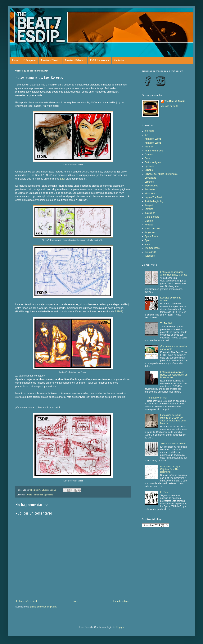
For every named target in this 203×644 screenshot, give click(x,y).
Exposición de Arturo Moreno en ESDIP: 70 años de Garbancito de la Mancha (173, 419)
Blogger (120, 627)
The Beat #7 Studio (175, 101)
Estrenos (149, 182)
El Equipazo (30, 60)
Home (15, 60)
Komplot (149, 205)
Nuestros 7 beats (50, 60)
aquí (63, 179)
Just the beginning (154, 201)
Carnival (149, 154)
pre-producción (152, 228)
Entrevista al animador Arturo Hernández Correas (174, 273)
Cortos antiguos (153, 162)
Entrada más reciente (27, 601)
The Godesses (152, 248)
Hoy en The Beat (153, 197)
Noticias (149, 225)
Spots (148, 240)
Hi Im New (150, 194)
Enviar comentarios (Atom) (43, 607)
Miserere (149, 221)
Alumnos (149, 147)
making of (150, 213)
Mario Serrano (152, 217)
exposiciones (151, 186)
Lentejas (149, 209)
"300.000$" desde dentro (173, 444)
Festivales (150, 189)
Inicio (76, 601)
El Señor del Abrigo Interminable (161, 174)
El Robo (149, 170)
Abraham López (153, 143)
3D (146, 135)
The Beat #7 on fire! (157, 398)
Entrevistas (150, 178)
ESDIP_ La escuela (99, 60)
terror (147, 244)
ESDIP (119, 311)
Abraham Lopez (153, 139)
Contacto (119, 60)
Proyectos (150, 233)
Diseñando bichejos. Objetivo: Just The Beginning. (171, 469)
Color (147, 158)
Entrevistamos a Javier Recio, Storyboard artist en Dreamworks (174, 375)
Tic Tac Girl (150, 252)
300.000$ (149, 131)
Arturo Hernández (35, 495)
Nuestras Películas (75, 60)
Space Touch (151, 236)
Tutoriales (150, 256)
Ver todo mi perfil (169, 106)
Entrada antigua (121, 601)
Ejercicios (48, 495)
